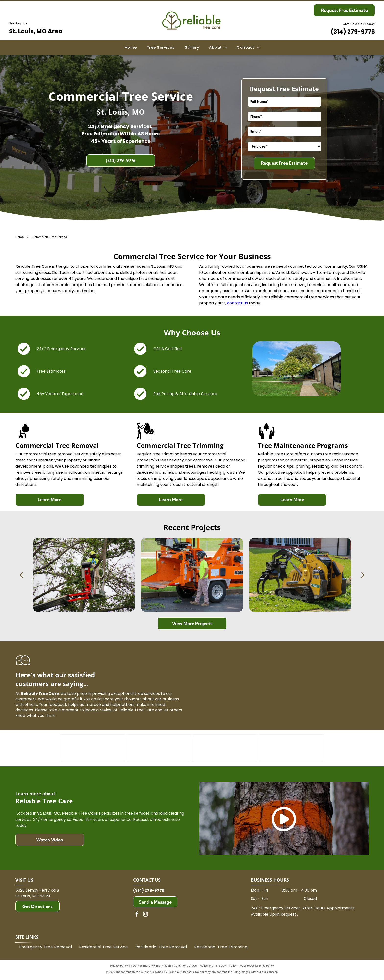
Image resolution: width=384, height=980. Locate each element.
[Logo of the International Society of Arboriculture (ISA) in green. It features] (159, 750)
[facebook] (137, 917)
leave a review (99, 710)
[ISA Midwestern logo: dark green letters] (225, 750)
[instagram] (145, 917)
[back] (21, 575)
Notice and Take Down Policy (218, 968)
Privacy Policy (119, 968)
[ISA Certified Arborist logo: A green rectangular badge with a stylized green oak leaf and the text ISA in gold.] (93, 750)
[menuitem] (131, 48)
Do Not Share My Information (152, 968)
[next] (363, 575)
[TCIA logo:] (291, 750)
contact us (237, 303)
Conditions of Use (185, 968)
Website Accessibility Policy (257, 968)
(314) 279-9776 (353, 32)
